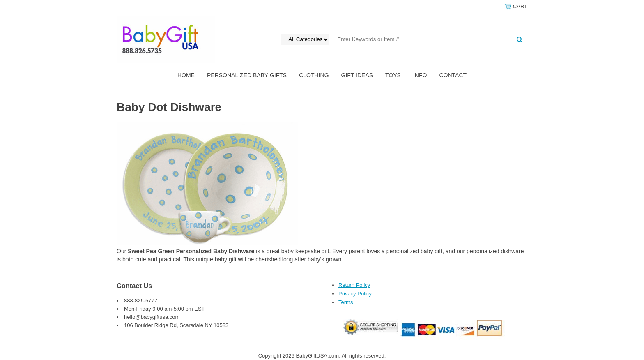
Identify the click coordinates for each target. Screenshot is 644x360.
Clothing (314, 75)
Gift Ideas (357, 75)
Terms (346, 302)
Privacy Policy (355, 294)
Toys (393, 75)
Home (186, 75)
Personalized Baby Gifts (247, 75)
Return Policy (354, 285)
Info (420, 75)
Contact (453, 75)
